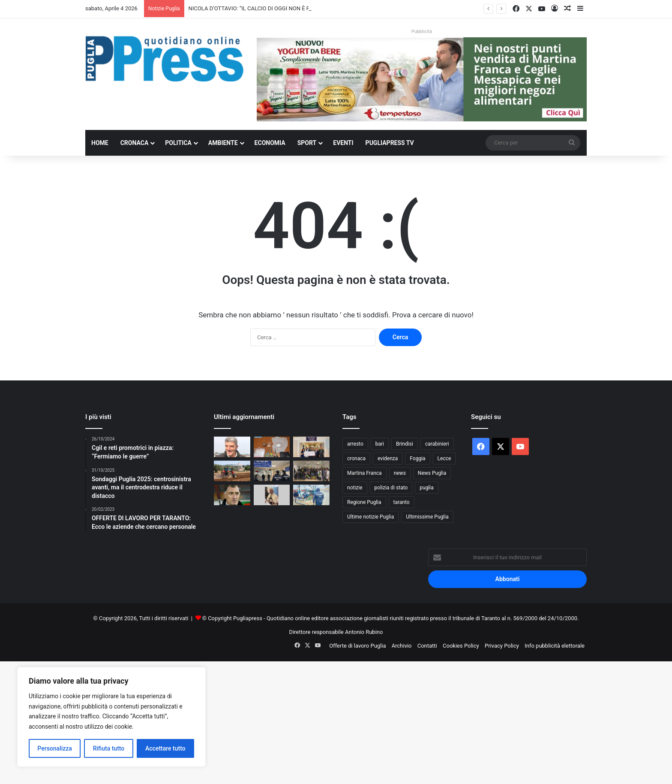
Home (100, 143)
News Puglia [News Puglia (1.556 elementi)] (432, 473)
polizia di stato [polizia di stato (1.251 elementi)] (391, 488)
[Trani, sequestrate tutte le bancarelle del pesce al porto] (311, 495)
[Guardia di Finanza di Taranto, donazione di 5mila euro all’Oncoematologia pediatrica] (311, 447)
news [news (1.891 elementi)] (400, 473)
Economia (270, 143)
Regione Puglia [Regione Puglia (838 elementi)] (364, 502)
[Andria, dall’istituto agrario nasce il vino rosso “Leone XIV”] (272, 495)
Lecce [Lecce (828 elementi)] (444, 458)
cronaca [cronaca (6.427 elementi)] (356, 458)
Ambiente (223, 143)
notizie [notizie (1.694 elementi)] (355, 488)
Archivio (402, 646)
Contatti (427, 646)
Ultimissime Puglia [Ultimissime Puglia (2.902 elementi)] (427, 517)
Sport (307, 143)
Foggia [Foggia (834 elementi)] (417, 458)
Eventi (343, 143)
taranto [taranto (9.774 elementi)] (402, 502)
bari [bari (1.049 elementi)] (380, 444)
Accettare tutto (165, 748)
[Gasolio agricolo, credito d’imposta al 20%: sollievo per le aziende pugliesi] (232, 471)
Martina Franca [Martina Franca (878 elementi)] (364, 473)
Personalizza (55, 748)
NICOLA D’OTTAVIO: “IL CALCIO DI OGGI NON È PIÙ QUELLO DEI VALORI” (279, 8)
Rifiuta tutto (109, 748)
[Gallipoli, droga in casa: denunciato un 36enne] (272, 447)
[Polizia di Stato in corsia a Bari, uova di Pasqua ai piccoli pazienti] (311, 471)
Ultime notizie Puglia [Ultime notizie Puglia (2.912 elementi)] (370, 517)
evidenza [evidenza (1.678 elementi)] (388, 458)
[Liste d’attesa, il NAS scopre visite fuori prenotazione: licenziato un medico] (272, 471)
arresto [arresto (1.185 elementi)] (355, 444)
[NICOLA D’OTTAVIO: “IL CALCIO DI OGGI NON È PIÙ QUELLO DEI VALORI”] (232, 447)
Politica (178, 143)
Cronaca (135, 143)
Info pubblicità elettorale (555, 646)
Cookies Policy (461, 646)
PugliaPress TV (390, 143)
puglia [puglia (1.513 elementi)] (426, 488)
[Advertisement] (257, 721)
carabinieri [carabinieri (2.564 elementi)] (437, 444)
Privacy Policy (502, 646)
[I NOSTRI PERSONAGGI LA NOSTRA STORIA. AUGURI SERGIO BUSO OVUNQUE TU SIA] (232, 495)
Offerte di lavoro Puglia (357, 646)
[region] (111, 717)
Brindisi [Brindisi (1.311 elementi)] (405, 444)
